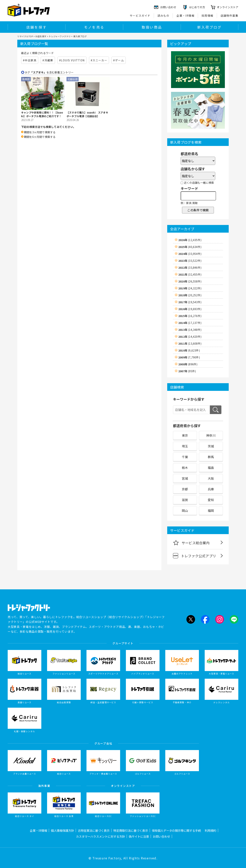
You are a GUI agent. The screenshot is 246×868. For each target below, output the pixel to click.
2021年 (190, 274)
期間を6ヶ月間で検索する (40, 137)
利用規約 (210, 830)
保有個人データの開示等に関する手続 (176, 830)
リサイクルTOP (25, 36)
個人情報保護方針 (62, 830)
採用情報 (208, 16)
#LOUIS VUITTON (72, 60)
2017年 (190, 302)
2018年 (190, 295)
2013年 (190, 330)
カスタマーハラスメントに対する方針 (100, 836)
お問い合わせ (161, 836)
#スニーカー (99, 60)
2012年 (190, 337)
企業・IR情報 (185, 16)
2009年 (189, 357)
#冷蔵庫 (48, 60)
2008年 (188, 364)
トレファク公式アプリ (194, 556)
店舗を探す (37, 27)
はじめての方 (197, 7)
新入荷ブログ (209, 27)
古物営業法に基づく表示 (94, 830)
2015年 (190, 316)
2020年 (190, 281)
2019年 (190, 288)
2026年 (190, 240)
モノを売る (94, 27)
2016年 (190, 309)
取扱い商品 (152, 27)
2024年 (190, 254)
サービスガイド (140, 16)
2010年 (189, 350)
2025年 (190, 247)
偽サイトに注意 (139, 836)
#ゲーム (119, 60)
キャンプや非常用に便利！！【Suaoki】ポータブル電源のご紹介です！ (42, 114)
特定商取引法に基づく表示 (131, 830)
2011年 (190, 343)
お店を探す (41, 36)
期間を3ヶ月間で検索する (40, 132)
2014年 (190, 323)
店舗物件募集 (229, 16)
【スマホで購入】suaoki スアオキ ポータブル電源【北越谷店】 (88, 114)
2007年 (187, 371)
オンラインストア (228, 7)
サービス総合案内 (191, 543)
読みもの (164, 16)
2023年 (190, 261)
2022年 (190, 268)
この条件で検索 (198, 210)
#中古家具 (30, 60)
